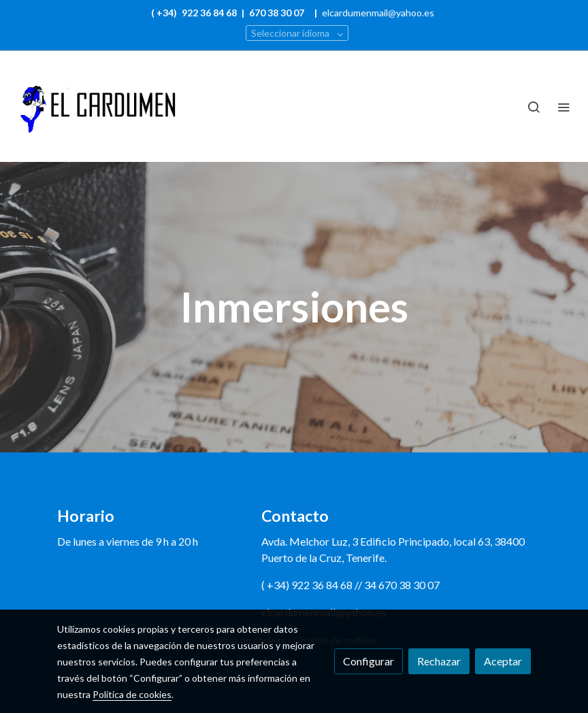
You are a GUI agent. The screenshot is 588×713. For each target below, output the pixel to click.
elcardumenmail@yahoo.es (378, 13)
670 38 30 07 (277, 13)
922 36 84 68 (210, 13)
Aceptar (503, 661)
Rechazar (439, 661)
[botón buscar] (534, 107)
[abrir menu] (563, 107)
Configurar (369, 661)
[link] (95, 106)
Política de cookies (132, 694)
